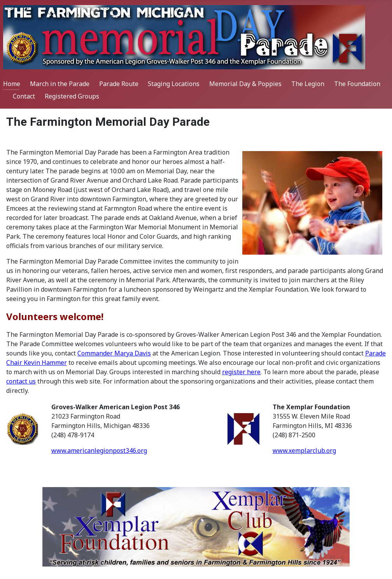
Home (12, 84)
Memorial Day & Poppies (245, 84)
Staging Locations (174, 84)
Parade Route (119, 84)
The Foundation (357, 84)
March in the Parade (60, 84)
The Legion (308, 84)
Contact (24, 96)
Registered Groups (72, 96)
